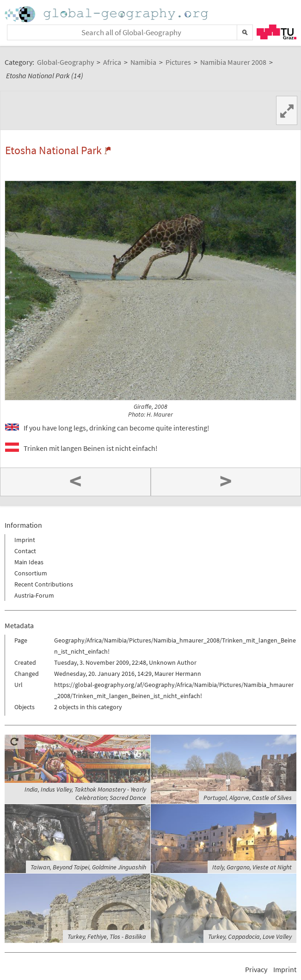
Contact (25, 551)
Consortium (31, 573)
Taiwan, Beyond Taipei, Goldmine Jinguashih (88, 867)
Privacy (256, 969)
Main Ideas (29, 562)
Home (107, 14)
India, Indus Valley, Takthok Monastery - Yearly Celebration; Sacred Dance (85, 793)
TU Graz (276, 32)
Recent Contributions (44, 584)
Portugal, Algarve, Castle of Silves (248, 798)
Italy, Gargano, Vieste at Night (252, 867)
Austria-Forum (34, 595)
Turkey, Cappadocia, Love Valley (250, 936)
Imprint (25, 540)
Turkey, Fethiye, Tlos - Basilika (107, 936)
